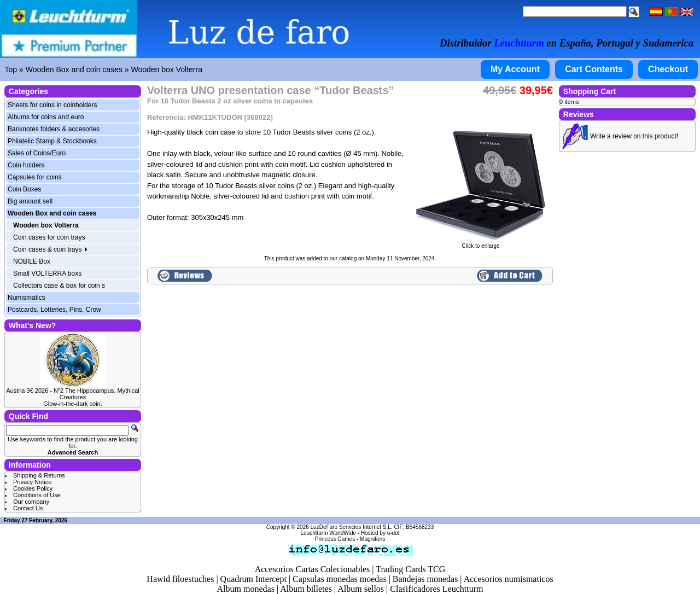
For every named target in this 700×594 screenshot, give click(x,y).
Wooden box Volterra (167, 69)
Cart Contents (594, 69)
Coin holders (26, 165)
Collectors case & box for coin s (59, 286)
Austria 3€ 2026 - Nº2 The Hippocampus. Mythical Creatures (73, 394)
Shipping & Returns (39, 475)
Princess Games (335, 539)
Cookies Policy (33, 488)
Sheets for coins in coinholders (52, 105)
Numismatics (27, 298)
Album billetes (306, 589)
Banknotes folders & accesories (54, 129)
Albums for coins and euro (46, 117)
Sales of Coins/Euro (37, 153)
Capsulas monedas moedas (340, 579)
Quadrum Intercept (253, 579)
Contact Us (28, 508)
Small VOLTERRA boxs (47, 273)
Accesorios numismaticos (509, 579)
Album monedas (246, 589)
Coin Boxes (24, 189)
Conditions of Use (37, 495)
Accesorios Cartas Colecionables (313, 569)
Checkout (668, 69)
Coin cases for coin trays (49, 237)
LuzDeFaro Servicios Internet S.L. (352, 527)
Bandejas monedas (425, 579)
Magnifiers (372, 539)
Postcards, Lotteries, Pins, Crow (54, 310)
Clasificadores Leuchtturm (436, 589)
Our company (31, 502)
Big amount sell (30, 201)
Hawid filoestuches (180, 579)
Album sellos (361, 589)
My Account (515, 69)
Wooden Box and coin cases (74, 69)
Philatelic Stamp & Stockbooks (52, 141)
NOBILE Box (32, 261)
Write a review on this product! (634, 136)
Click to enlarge (481, 243)
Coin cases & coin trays (51, 249)
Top (11, 69)
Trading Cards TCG (410, 569)
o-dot (393, 533)
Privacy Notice (32, 482)
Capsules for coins (35, 177)
